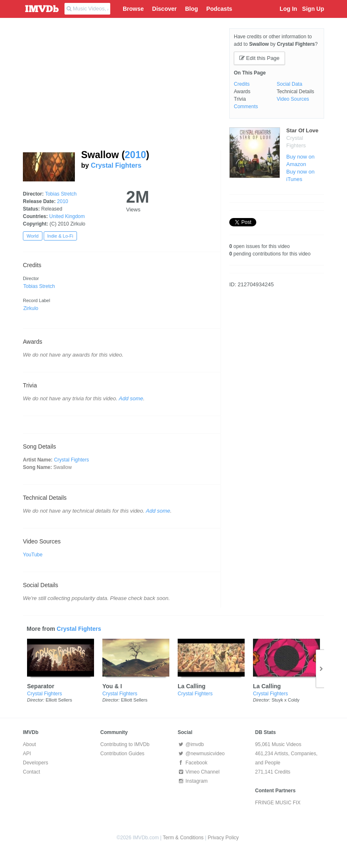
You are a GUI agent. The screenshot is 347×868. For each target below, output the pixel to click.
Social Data (289, 84)
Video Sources (293, 99)
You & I (112, 686)
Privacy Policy (223, 838)
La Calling (192, 686)
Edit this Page (259, 58)
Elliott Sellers (59, 700)
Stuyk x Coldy (286, 700)
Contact (31, 772)
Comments (246, 107)
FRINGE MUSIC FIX (278, 803)
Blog (192, 9)
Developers (36, 763)
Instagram (193, 781)
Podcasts (219, 9)
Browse (133, 9)
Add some (131, 398)
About (29, 744)
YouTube (33, 555)
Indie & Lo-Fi (60, 236)
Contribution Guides (122, 754)
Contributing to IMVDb (125, 744)
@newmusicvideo (201, 754)
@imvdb (191, 744)
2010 (135, 155)
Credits (242, 84)
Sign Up (313, 9)
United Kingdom (67, 216)
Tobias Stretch (61, 194)
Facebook (192, 763)
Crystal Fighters (116, 165)
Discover (165, 9)
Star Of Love (302, 130)
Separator (41, 686)
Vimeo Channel (199, 772)
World (33, 236)
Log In (288, 9)
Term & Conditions (183, 838)
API (27, 754)
